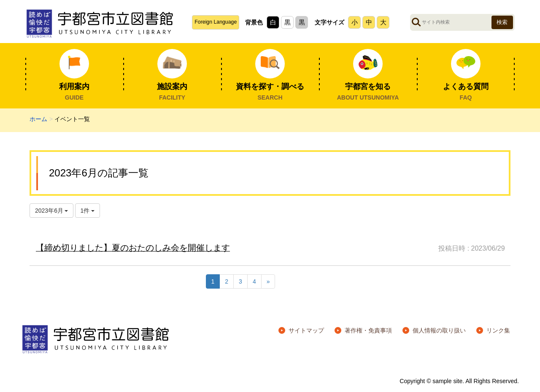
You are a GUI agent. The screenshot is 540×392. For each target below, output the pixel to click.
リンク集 (498, 330)
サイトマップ (306, 330)
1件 (88, 211)
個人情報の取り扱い (439, 330)
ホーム (38, 119)
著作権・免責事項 (368, 330)
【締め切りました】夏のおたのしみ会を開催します (133, 248)
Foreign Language (216, 22)
